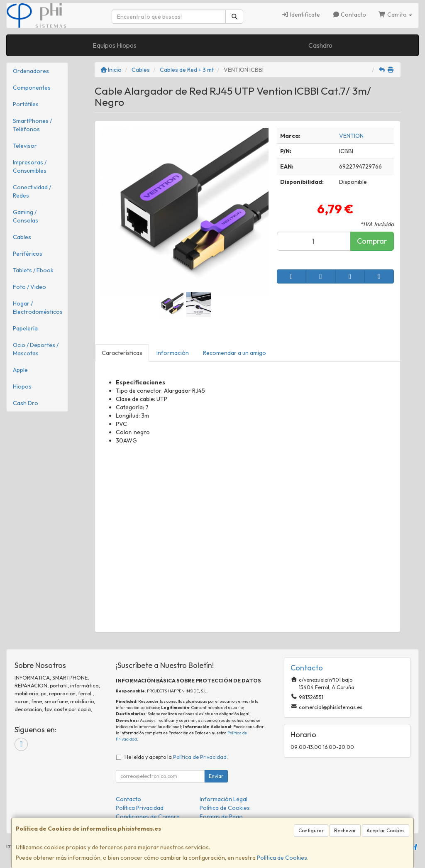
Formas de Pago (221, 817)
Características (122, 353)
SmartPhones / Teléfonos (32, 125)
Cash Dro (26, 403)
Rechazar (345, 830)
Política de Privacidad (200, 757)
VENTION (351, 136)
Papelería (25, 328)
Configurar (311, 830)
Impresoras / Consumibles (30, 166)
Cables (22, 237)
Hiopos (22, 386)
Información (173, 353)
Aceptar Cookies (386, 830)
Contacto (349, 15)
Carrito (395, 15)
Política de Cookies (282, 858)
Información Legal (223, 799)
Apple (20, 370)
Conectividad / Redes (32, 191)
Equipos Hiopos (115, 45)
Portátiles (26, 104)
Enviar (216, 776)
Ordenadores (31, 71)
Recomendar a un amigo (234, 353)
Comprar (372, 241)
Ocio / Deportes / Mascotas (36, 349)
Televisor (25, 146)
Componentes (32, 88)
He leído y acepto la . (176, 757)
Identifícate (301, 15)
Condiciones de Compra (148, 817)
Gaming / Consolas (26, 216)
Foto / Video (29, 287)
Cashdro (320, 45)
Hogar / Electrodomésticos (38, 308)
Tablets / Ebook (33, 270)
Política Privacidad (140, 808)
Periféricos (28, 254)
